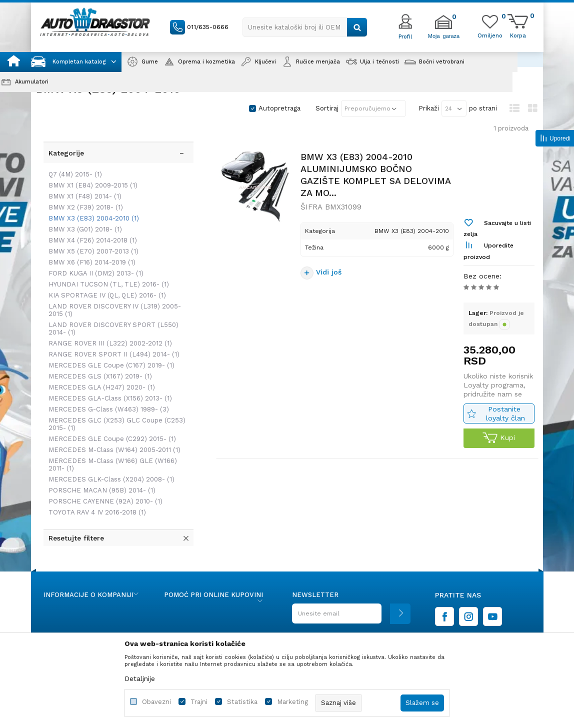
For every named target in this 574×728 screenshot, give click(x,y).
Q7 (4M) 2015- (73, 151)
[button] (305, 27)
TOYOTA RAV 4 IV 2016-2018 (95, 489)
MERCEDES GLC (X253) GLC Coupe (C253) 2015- (114, 400)
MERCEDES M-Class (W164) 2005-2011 (112, 426)
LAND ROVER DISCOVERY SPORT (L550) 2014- (111, 305)
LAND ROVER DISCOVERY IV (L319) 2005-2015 (112, 286)
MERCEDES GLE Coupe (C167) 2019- (109, 342)
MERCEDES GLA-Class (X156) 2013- (108, 375)
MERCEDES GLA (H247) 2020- (99, 364)
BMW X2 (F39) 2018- (83, 184)
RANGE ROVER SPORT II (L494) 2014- (111, 331)
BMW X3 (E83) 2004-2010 (91, 195)
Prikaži (429, 108)
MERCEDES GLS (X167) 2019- (98, 353)
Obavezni (156, 702)
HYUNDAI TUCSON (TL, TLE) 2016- (106, 261)
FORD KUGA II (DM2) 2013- (93, 250)
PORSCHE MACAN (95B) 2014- (99, 467)
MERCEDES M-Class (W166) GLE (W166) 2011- (110, 441)
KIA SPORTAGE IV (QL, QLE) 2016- (105, 272)
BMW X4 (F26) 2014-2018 (90, 217)
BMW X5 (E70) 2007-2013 (91, 228)
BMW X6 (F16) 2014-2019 (89, 239)
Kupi (498, 442)
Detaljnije (140, 678)
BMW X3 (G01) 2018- (83, 206)
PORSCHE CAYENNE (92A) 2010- (103, 478)
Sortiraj (327, 108)
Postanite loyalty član (504, 417)
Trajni (199, 702)
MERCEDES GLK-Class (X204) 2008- (109, 456)
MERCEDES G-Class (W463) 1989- (106, 386)
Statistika (242, 702)
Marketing (292, 702)
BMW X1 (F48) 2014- (82, 173)
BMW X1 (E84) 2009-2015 (90, 162)
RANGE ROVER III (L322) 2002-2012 (108, 320)
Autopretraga (279, 108)
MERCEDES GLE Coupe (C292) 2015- (110, 415)
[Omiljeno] (490, 35)
